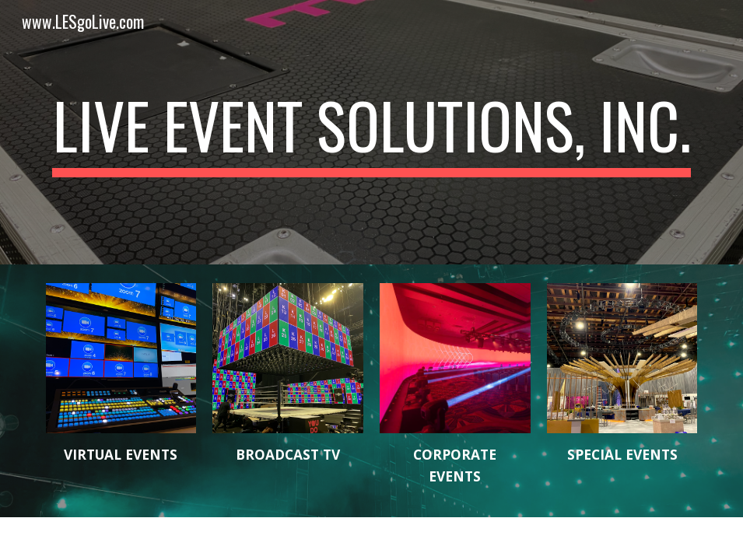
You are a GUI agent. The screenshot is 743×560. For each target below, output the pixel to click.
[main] (372, 132)
